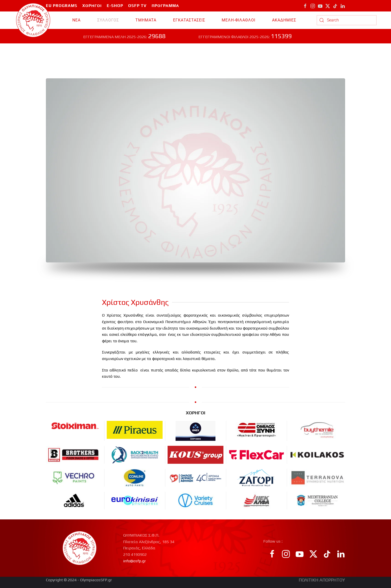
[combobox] (347, 20)
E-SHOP (115, 6)
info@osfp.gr (135, 561)
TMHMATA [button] (146, 20)
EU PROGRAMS (62, 6)
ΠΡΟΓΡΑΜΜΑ (165, 6)
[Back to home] (33, 20)
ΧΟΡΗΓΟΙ (92, 6)
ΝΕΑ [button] (76, 20)
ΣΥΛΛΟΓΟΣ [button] (108, 20)
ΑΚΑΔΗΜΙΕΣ (284, 20)
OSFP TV (137, 6)
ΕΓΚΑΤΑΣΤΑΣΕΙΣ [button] (189, 20)
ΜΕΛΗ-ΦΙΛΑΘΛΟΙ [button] (239, 20)
